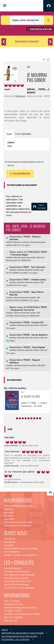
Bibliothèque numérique (18, 526)
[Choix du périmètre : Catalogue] (5, 20)
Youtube (9, 545)
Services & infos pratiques (18, 506)
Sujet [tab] (9, 134)
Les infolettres (12, 552)
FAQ (6, 601)
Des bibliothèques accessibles (21, 608)
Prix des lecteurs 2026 (16, 578)
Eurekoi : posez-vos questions (20, 555)
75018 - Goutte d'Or (33, 322)
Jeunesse (9, 519)
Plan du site (11, 621)
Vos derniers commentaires (19, 588)
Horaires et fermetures (16, 571)
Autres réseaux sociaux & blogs (21, 548)
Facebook (10, 539)
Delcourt (20, 96)
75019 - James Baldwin (35, 335)
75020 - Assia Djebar (34, 347)
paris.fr (5, 630)
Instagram (10, 542)
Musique (9, 512)
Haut (50, 492)
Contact (15, 601)
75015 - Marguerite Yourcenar (28, 309)
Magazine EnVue (13, 604)
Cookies (8, 614)
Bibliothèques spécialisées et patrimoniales (23, 633)
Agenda (8, 509)
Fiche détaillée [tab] (23, 134)
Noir (10, 146)
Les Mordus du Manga (16, 585)
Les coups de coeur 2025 (18, 581)
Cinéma (8, 516)
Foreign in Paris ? (13, 611)
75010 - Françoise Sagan (28, 253)
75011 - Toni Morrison (34, 267)
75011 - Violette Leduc (35, 280)
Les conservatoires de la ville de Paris (19, 636)
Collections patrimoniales (18, 522)
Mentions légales (13, 617)
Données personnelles (27, 614)
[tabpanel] (27, 144)
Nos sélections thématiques (19, 575)
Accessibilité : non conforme (15, 639)
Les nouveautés (12, 568)
